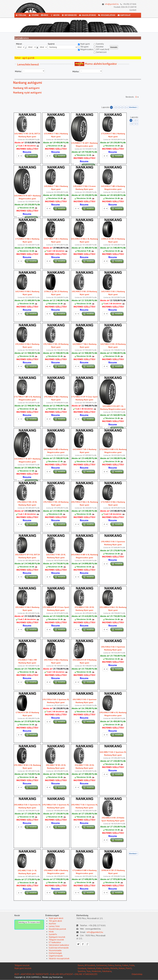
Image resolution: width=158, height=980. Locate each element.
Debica (111, 965)
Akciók (55, 15)
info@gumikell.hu (110, 4)
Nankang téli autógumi (26, 88)
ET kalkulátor (55, 942)
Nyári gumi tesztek (23, 968)
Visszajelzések (107, 15)
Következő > (133, 107)
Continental (101, 965)
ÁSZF (17, 974)
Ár (136, 97)
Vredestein (96, 971)
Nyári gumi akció (56, 918)
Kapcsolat (124, 15)
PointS (129, 968)
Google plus (87, 944)
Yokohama (107, 971)
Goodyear (82, 968)
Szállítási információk (59, 948)
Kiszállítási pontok (57, 929)
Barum (81, 965)
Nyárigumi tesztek (57, 937)
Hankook (91, 968)
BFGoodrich (90, 965)
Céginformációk (56, 956)
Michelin (114, 968)
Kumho (106, 968)
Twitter (78, 944)
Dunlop (118, 965)
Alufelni (52, 923)
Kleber (99, 968)
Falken (125, 965)
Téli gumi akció (55, 921)
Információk (69, 15)
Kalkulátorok (87, 15)
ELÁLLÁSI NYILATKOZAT (62, 974)
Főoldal (21, 15)
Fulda (132, 965)
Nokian (122, 968)
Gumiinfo (53, 934)
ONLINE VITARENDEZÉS (86, 974)
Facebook (83, 944)
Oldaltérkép (137, 974)
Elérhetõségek (55, 953)
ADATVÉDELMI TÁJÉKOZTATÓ (35, 974)
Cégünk (34, 15)
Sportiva (81, 971)
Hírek (45, 15)
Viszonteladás (55, 950)
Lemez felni (54, 926)
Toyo (88, 971)
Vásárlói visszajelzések (59, 958)
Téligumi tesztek (56, 940)
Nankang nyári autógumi (27, 92)
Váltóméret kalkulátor (59, 945)
